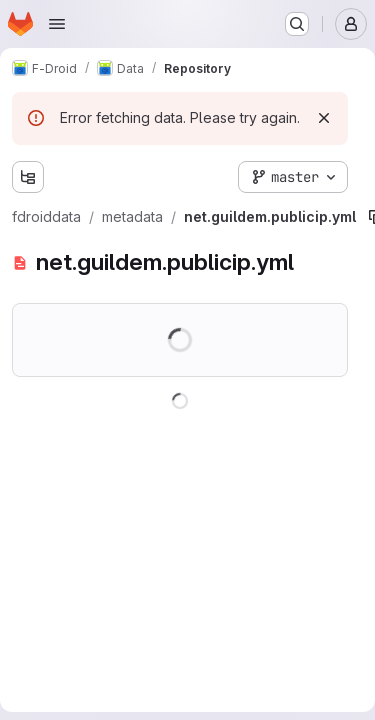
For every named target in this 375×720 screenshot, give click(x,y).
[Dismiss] (324, 118)
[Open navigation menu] (57, 24)
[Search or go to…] (297, 24)
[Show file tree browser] (28, 177)
